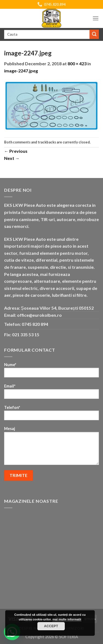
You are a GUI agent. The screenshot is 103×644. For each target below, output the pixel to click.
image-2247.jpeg (21, 71)
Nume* (51, 372)
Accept (51, 626)
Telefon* (51, 415)
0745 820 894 (35, 324)
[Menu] (96, 18)
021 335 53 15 (26, 334)
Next (12, 158)
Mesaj (51, 447)
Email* (51, 393)
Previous (16, 151)
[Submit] (94, 34)
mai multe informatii (67, 619)
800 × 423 (77, 63)
